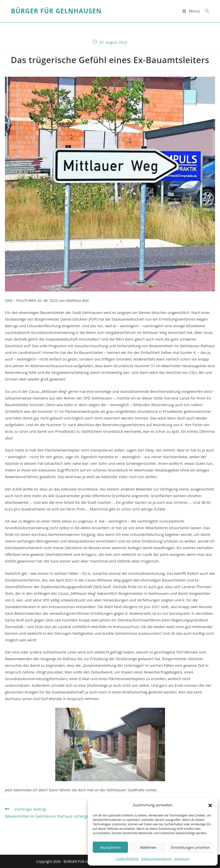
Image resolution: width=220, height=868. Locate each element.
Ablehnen (148, 847)
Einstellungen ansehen (190, 847)
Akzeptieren (110, 847)
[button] (210, 805)
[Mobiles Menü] (192, 11)
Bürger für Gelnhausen (56, 11)
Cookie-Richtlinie (127, 859)
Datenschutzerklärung (156, 859)
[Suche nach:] (205, 11)
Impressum (182, 859)
